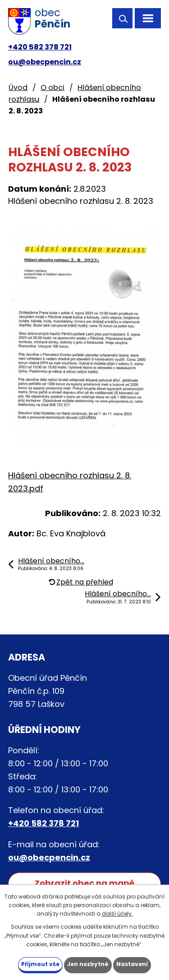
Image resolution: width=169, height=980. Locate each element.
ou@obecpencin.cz (45, 62)
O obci (53, 88)
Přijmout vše (40, 964)
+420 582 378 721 (40, 47)
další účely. (117, 914)
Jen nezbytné (88, 964)
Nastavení (132, 964)
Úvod (18, 88)
